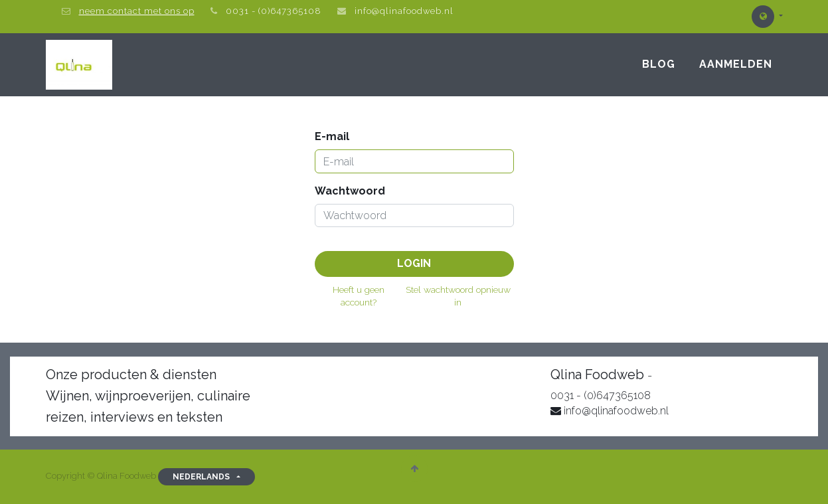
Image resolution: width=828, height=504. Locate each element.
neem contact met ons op (137, 11)
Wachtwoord (350, 191)
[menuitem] (659, 64)
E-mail (332, 136)
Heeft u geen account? (359, 296)
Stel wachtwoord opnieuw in (458, 296)
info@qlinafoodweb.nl (404, 11)
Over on (676, 375)
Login (414, 263)
